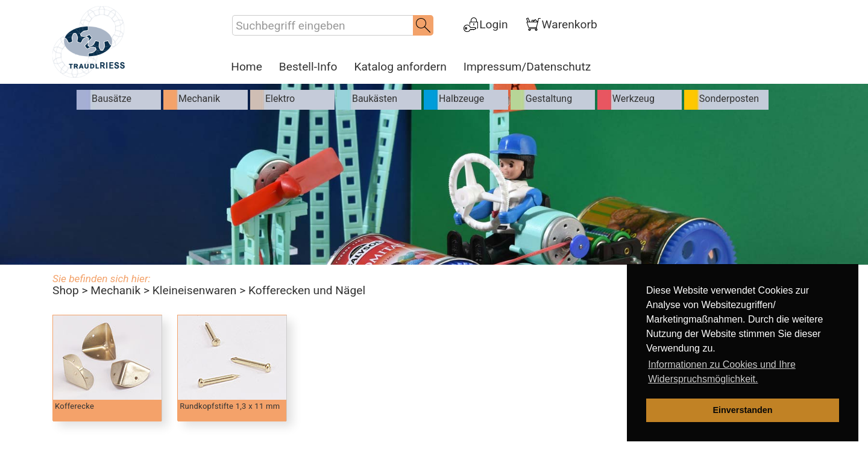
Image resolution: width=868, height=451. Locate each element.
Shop (66, 290)
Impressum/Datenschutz (527, 67)
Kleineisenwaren (195, 290)
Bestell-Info (308, 67)
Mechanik (115, 290)
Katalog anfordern (400, 67)
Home (247, 67)
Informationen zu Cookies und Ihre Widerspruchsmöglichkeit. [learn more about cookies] (722, 372)
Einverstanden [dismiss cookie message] (742, 410)
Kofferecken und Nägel (307, 290)
